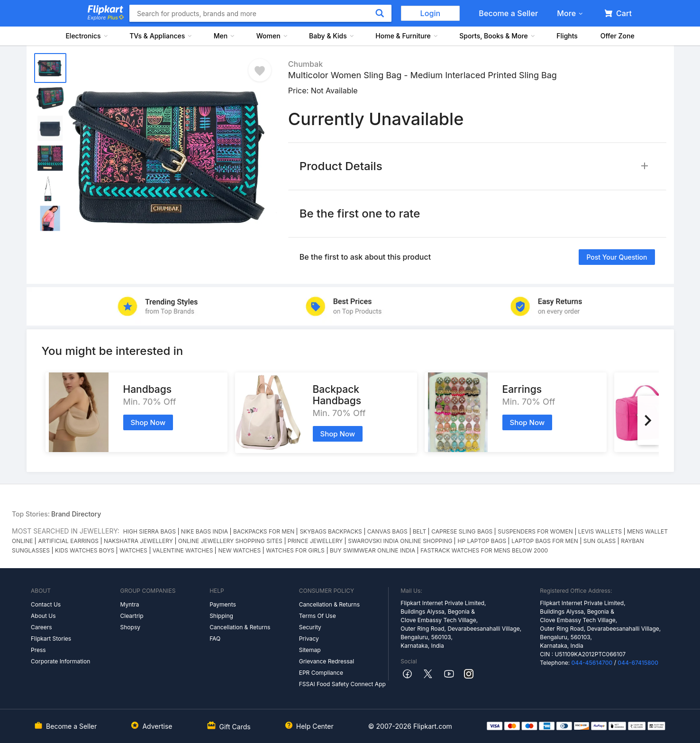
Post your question (617, 257)
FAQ (215, 639)
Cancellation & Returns (240, 627)
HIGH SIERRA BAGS (150, 531)
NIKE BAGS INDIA (205, 531)
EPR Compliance (321, 673)
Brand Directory (76, 514)
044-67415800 (638, 663)
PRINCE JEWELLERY (315, 541)
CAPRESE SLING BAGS (462, 531)
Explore (106, 18)
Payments (223, 604)
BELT (419, 531)
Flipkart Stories (51, 639)
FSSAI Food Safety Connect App (342, 684)
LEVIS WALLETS (600, 531)
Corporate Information (60, 661)
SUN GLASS (600, 541)
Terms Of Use (318, 616)
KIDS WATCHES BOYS (85, 550)
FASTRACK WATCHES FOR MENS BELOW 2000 (484, 550)
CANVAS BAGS (387, 531)
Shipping (221, 616)
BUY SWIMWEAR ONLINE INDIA (373, 550)
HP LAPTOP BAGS (482, 541)
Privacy (309, 639)
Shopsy (130, 627)
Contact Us (46, 604)
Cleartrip (132, 616)
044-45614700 (592, 663)
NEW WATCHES (239, 550)
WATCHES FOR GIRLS (295, 550)
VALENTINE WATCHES (183, 550)
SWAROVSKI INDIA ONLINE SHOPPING (400, 541)
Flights (567, 36)
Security (310, 627)
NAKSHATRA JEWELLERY (138, 541)
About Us (43, 616)
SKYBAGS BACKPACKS (331, 531)
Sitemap (310, 650)
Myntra (130, 604)
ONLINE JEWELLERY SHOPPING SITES (230, 541)
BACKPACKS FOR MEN (264, 531)
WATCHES (133, 550)
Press (38, 650)
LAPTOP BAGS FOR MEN (545, 541)
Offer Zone (618, 36)
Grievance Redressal (327, 661)
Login (431, 13)
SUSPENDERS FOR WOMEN (535, 531)
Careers (41, 627)
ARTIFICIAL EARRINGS (68, 541)
